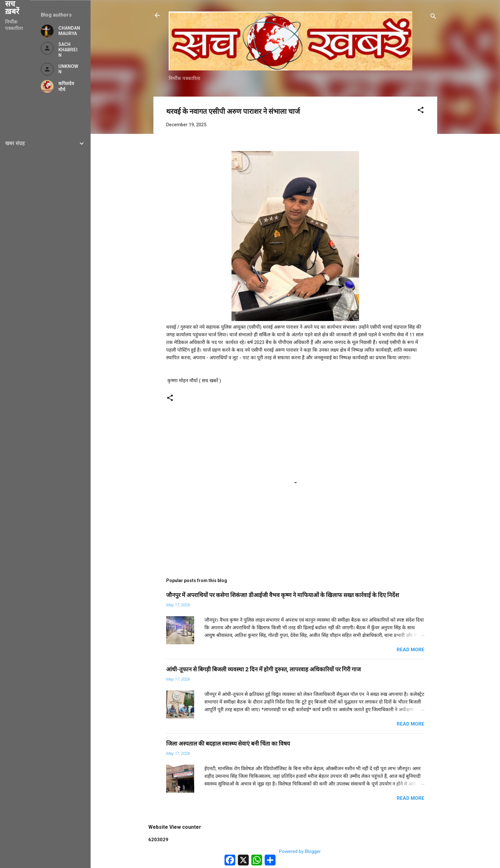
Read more (411, 650)
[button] (421, 111)
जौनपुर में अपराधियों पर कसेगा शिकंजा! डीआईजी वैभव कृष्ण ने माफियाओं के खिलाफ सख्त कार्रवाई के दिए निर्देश (283, 595)
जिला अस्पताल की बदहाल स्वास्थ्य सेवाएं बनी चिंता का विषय (228, 744)
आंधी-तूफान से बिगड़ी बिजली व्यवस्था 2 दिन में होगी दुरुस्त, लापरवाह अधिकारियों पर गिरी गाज (263, 669)
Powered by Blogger (295, 851)
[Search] (433, 17)
